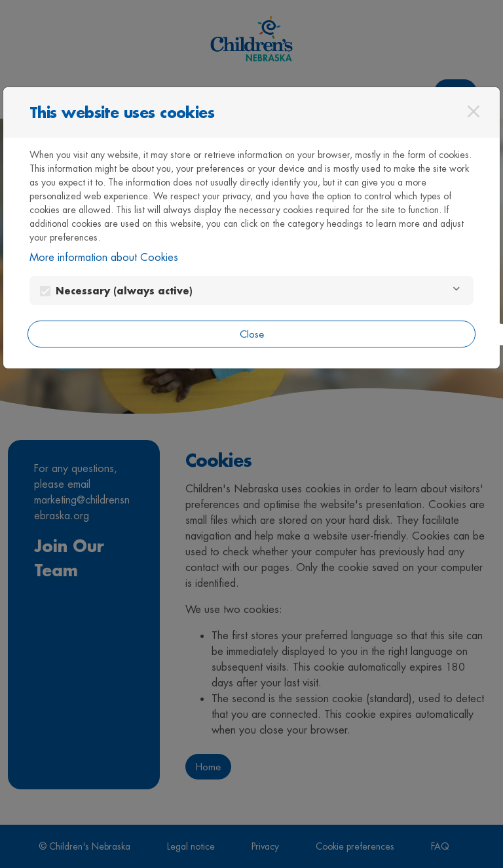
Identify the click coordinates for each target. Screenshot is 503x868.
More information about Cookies (104, 257)
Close (252, 334)
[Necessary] (456, 290)
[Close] (474, 111)
